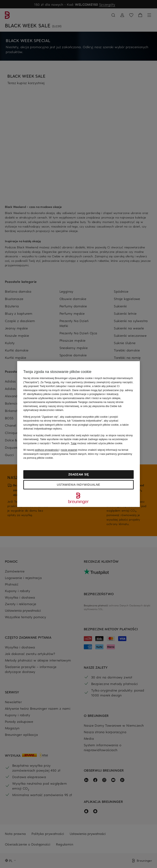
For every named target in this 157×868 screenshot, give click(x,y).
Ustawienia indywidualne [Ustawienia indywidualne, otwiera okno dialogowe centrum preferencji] (78, 485)
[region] (78, 434)
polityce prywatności (47, 450)
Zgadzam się (78, 474)
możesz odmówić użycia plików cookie (96, 443)
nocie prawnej (69, 450)
